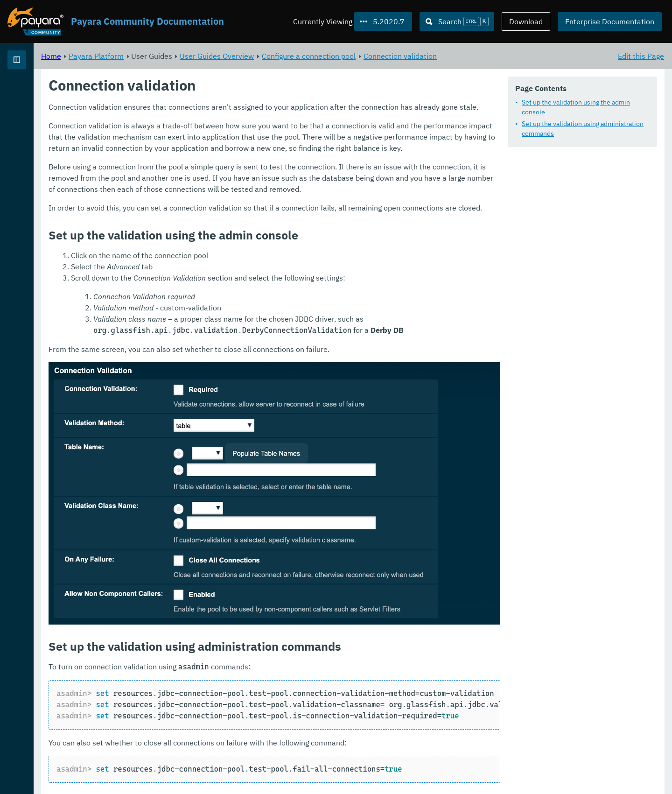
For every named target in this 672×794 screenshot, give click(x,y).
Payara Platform (37, 93)
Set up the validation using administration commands (583, 129)
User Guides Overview (333, 56)
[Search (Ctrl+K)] (457, 21)
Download (526, 21)
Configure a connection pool (425, 56)
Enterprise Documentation (610, 21)
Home (167, 56)
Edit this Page (641, 56)
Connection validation (516, 56)
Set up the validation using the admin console (576, 108)
